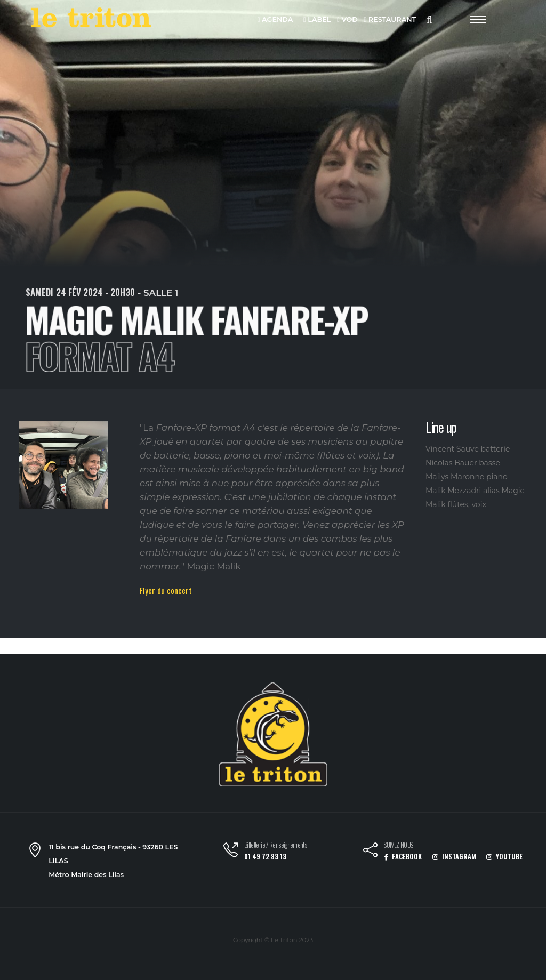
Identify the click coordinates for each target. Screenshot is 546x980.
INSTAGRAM (454, 857)
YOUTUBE (504, 857)
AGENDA (275, 20)
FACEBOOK (403, 857)
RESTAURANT (390, 20)
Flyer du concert (166, 590)
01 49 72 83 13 (265, 857)
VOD (347, 20)
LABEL (317, 20)
